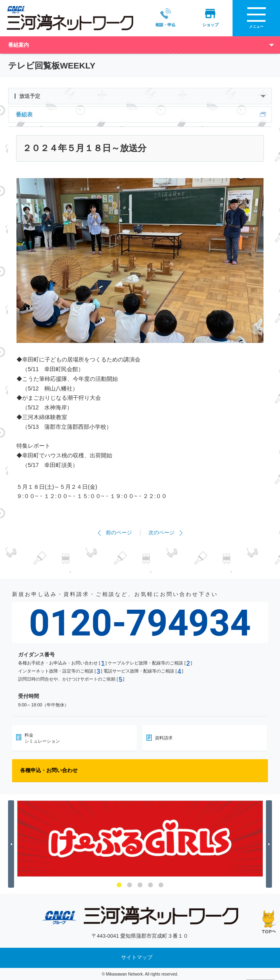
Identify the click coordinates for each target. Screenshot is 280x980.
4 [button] (150, 884)
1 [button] (119, 884)
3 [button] (140, 884)
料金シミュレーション (42, 738)
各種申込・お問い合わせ (49, 770)
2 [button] (130, 884)
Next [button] (270, 844)
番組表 (24, 114)
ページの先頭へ (269, 922)
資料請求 (164, 738)
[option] (140, 839)
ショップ (210, 18)
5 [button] (161, 884)
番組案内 (19, 45)
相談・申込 (165, 18)
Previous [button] (12, 844)
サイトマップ (137, 957)
